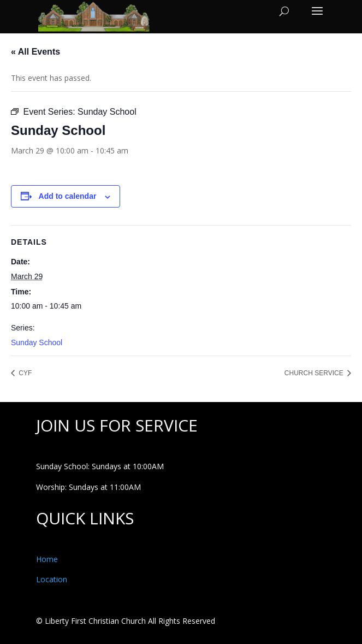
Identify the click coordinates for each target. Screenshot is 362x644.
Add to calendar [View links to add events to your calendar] (68, 196)
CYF (24, 373)
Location (52, 579)
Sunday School (37, 342)
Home (47, 559)
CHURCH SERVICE (315, 373)
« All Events (35, 52)
